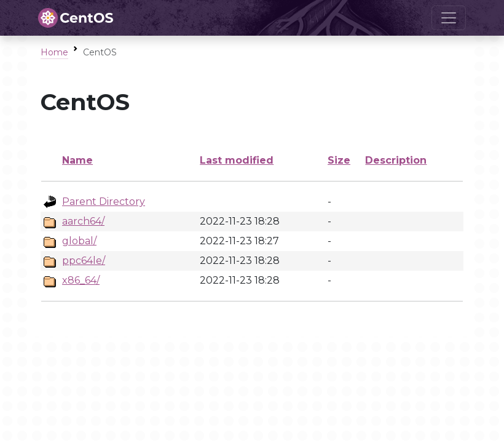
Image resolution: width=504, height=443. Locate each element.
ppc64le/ (84, 261)
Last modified (237, 160)
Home (54, 52)
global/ (79, 241)
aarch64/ (83, 221)
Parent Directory (104, 202)
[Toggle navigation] (449, 18)
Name (77, 160)
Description (396, 160)
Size (339, 160)
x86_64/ (81, 280)
